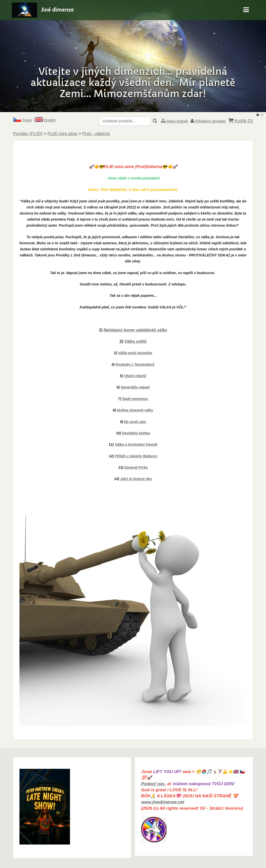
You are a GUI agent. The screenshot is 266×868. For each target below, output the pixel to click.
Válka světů (135, 341)
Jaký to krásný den (136, 479)
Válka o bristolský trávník (136, 444)
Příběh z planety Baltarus (136, 456)
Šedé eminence (135, 399)
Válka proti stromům (135, 353)
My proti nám (135, 422)
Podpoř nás (153, 784)
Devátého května (136, 433)
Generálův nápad (135, 387)
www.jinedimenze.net (163, 802)
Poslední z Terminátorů (135, 364)
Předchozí (16, 56)
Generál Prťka (136, 467)
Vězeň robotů (135, 376)
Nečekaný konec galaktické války (135, 330)
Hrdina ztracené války (135, 410)
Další (250, 56)
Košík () (240, 121)
